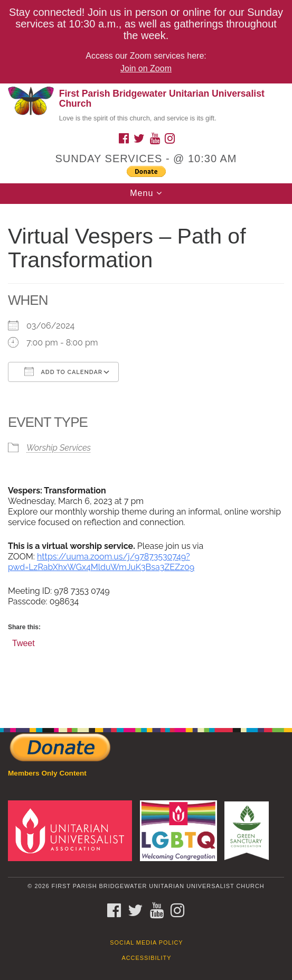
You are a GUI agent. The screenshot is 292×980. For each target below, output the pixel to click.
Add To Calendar (63, 371)
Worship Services (59, 448)
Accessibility (147, 958)
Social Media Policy (146, 942)
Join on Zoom (146, 68)
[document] (146, 460)
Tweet (23, 643)
